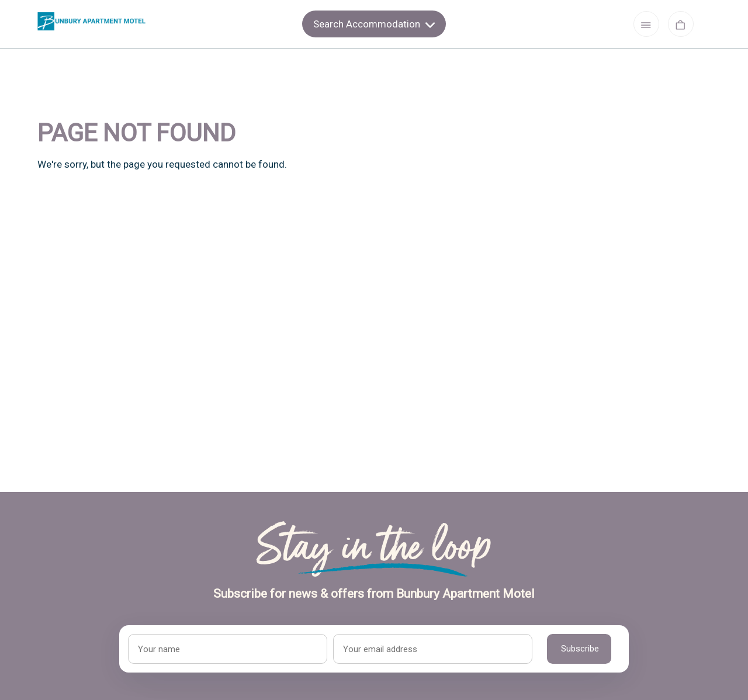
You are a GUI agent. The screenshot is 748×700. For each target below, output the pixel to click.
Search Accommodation (374, 24)
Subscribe (580, 649)
